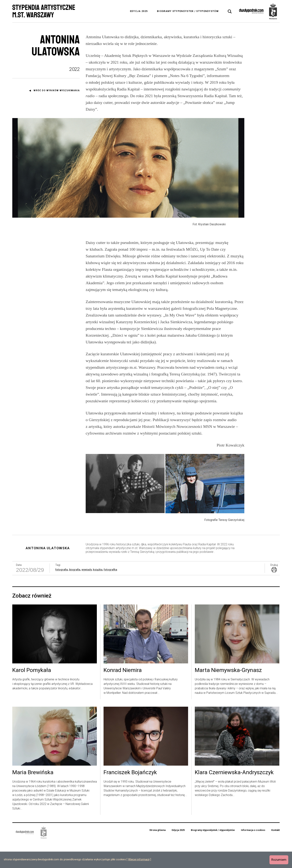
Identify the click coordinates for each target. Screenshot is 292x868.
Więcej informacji (139, 859)
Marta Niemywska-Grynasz (228, 696)
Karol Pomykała (32, 696)
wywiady (87, 595)
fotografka (110, 595)
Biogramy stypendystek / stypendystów (188, 11)
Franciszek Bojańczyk (130, 798)
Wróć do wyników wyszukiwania (57, 90)
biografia (75, 595)
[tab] (230, 12)
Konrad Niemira (123, 696)
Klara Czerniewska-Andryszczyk (234, 798)
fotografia (62, 595)
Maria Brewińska (33, 798)
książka (98, 595)
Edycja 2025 (139, 11)
